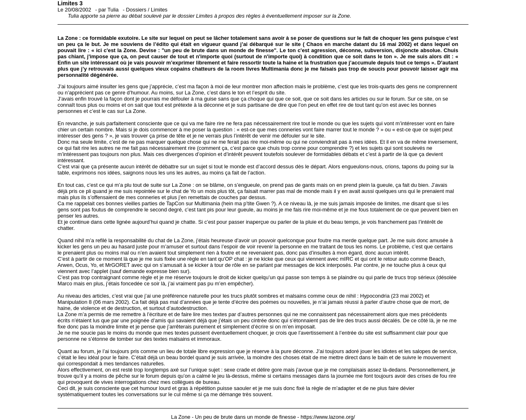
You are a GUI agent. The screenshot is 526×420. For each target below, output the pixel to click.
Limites (159, 10)
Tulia (113, 10)
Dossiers (136, 10)
